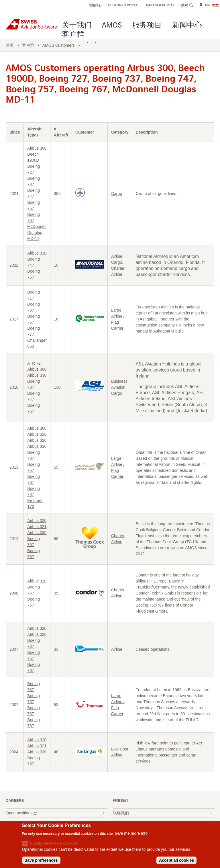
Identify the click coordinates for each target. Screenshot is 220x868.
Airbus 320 (37, 440)
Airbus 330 (37, 253)
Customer (85, 132)
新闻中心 (187, 26)
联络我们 (95, 5)
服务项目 (147, 26)
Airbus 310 (37, 434)
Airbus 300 (37, 148)
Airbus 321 (37, 527)
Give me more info (131, 834)
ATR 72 (34, 363)
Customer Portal (124, 5)
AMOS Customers (59, 45)
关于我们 (77, 26)
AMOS (112, 26)
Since (15, 132)
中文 (215, 5)
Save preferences (41, 861)
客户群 (73, 35)
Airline (117, 256)
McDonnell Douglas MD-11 (37, 232)
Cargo (117, 193)
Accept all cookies (176, 861)
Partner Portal (160, 5)
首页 (10, 45)
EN (207, 5)
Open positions (22, 813)
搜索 (184, 5)
